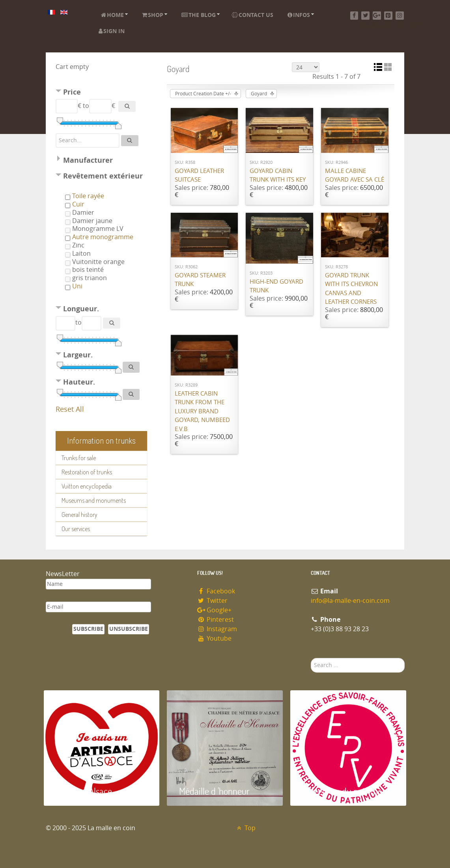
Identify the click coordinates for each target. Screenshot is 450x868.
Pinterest (216, 620)
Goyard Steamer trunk (200, 280)
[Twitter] (365, 16)
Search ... (311, 658)
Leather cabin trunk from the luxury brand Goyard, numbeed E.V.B (202, 411)
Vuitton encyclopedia (87, 486)
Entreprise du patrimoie (345, 791)
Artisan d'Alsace (84, 791)
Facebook (216, 591)
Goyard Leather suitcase (199, 176)
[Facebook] (354, 16)
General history (79, 515)
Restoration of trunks (87, 472)
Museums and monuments (94, 500)
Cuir (78, 204)
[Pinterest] (388, 16)
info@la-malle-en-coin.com (350, 601)
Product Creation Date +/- (203, 94)
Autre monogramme (103, 237)
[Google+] (377, 16)
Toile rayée (88, 196)
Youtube (215, 638)
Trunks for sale (79, 458)
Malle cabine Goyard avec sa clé (355, 176)
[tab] (101, 93)
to (86, 106)
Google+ (215, 610)
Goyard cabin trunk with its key (278, 176)
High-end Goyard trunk (276, 286)
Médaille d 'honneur (214, 791)
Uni (77, 286)
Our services (76, 529)
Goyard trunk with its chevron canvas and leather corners (351, 289)
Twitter (213, 601)
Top (246, 828)
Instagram (217, 629)
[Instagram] (400, 16)
